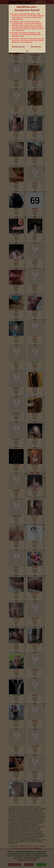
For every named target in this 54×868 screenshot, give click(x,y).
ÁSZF (22, 36)
